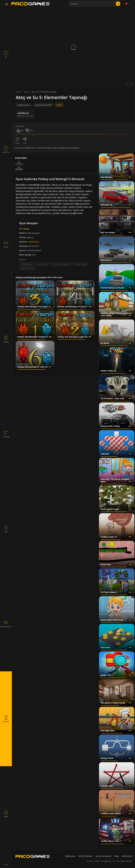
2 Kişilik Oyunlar (27, 264)
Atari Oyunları (43, 264)
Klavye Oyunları (81, 264)
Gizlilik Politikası (85, 856)
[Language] (128, 4)
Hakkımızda (70, 856)
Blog (117, 856)
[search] (118, 4)
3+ (32, 237)
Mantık (26, 229)
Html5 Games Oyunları (62, 264)
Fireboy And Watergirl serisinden (31, 277)
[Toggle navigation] (7, 4)
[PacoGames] (33, 856)
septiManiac (34, 242)
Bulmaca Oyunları (28, 268)
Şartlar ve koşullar (104, 856)
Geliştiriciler (127, 856)
